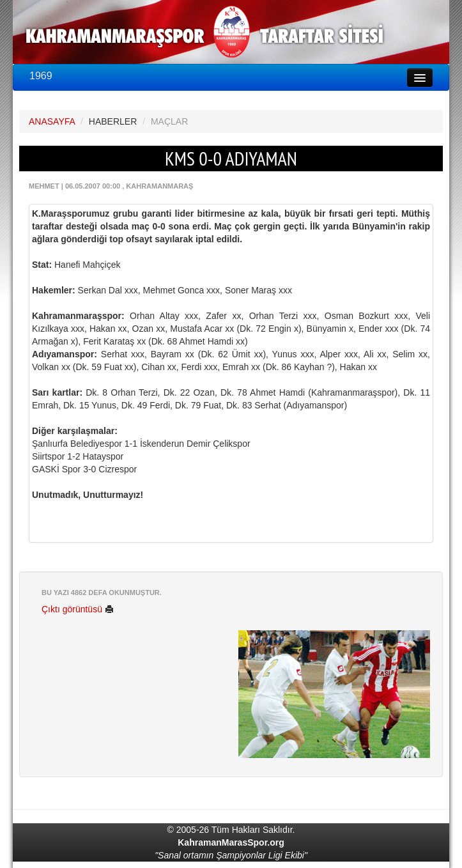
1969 (41, 76)
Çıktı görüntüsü (78, 609)
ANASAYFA (52, 121)
